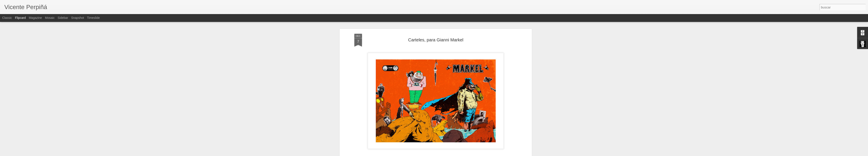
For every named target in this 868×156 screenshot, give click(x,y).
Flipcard (20, 18)
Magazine (35, 18)
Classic (7, 18)
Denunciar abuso (465, 154)
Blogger (451, 154)
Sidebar (63, 18)
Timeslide (93, 18)
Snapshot (78, 18)
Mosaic (50, 18)
